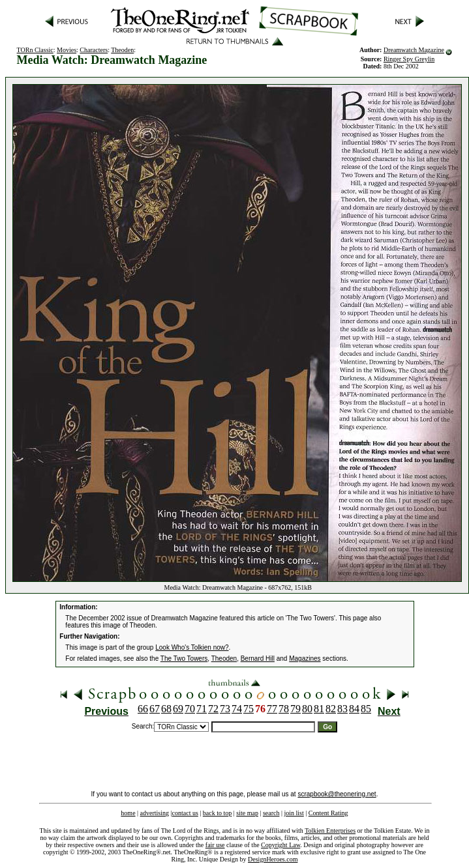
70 (190, 709)
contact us (185, 813)
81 (319, 709)
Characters (94, 50)
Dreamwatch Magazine (414, 50)
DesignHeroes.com (273, 859)
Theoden (122, 50)
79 (295, 709)
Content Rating (328, 813)
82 (331, 709)
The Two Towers (184, 658)
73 (225, 709)
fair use (215, 845)
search (271, 813)
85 (366, 709)
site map (247, 813)
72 (213, 709)
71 (202, 709)
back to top (217, 813)
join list (294, 813)
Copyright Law (280, 845)
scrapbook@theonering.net (337, 794)
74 (237, 709)
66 (143, 709)
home (128, 813)
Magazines (305, 658)
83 (342, 709)
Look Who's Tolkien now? (192, 647)
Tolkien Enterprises (330, 831)
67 (155, 709)
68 (166, 709)
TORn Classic (35, 50)
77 (272, 709)
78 (284, 709)
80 (307, 709)
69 (178, 709)
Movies (67, 50)
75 (249, 709)
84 (354, 709)
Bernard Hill (258, 658)
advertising (155, 813)
